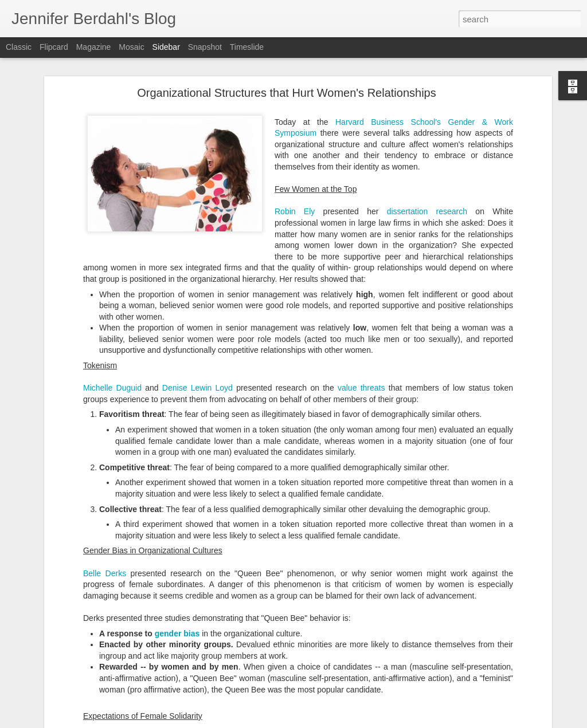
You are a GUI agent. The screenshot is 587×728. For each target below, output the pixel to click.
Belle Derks (105, 525)
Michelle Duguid (112, 340)
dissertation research (427, 164)
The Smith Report (55, 688)
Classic (19, 47)
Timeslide (247, 47)
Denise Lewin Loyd (197, 340)
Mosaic (131, 47)
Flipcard (54, 47)
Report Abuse (391, 722)
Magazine (94, 47)
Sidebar (166, 47)
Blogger (358, 722)
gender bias (177, 585)
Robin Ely (295, 164)
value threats (361, 340)
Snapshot (205, 47)
